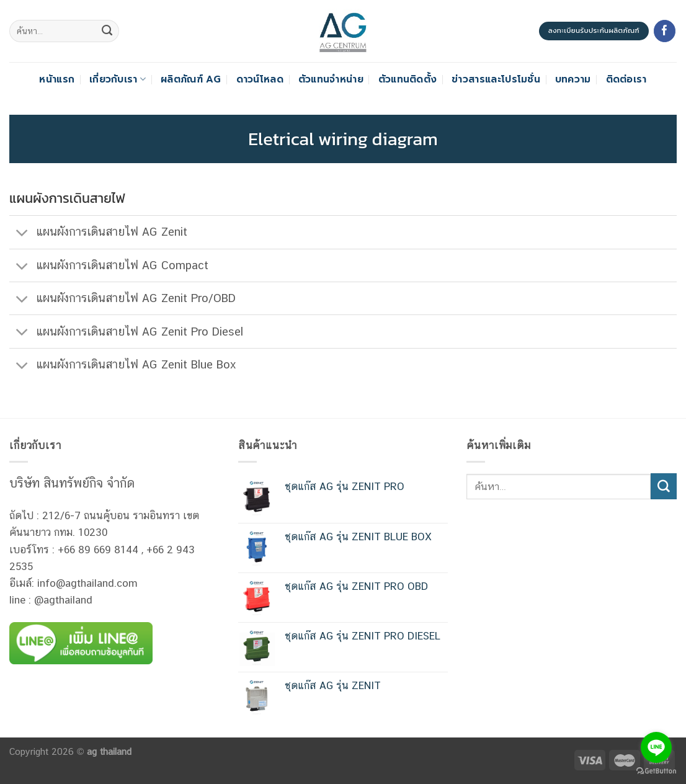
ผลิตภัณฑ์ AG (191, 79)
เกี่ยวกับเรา (118, 79)
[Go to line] (656, 747)
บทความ (573, 79)
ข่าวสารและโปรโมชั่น (496, 79)
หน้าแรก (57, 79)
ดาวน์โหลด (260, 79)
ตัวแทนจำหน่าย (331, 79)
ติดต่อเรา (626, 79)
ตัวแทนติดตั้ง (408, 79)
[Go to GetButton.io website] (656, 771)
